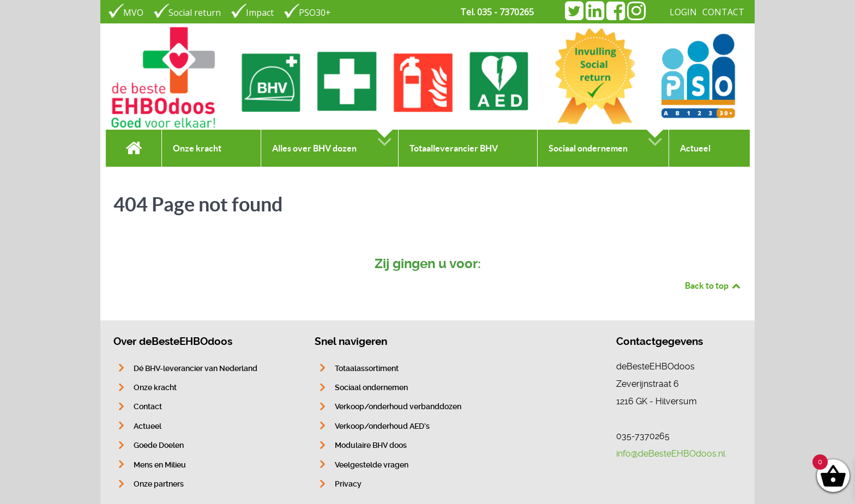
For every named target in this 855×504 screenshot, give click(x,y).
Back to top (713, 286)
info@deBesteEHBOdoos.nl (671, 454)
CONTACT (723, 12)
